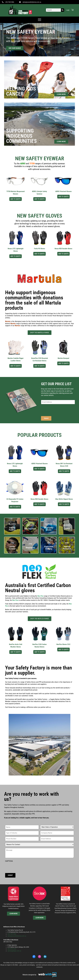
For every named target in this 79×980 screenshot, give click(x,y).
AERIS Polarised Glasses (63, 191)
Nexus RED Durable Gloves (63, 249)
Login (68, 10)
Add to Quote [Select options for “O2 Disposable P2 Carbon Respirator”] (15, 507)
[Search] (63, 10)
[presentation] (57, 410)
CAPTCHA (9, 861)
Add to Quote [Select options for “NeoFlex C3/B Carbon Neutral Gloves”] (39, 652)
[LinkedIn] (45, 956)
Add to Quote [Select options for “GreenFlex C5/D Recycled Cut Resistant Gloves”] (39, 366)
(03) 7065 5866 (12, 934)
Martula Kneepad (63, 358)
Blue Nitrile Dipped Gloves (64, 499)
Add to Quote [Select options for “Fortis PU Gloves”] (39, 254)
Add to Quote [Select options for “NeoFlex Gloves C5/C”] (63, 649)
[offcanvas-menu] (39, 20)
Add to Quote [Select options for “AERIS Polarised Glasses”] (63, 197)
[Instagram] (39, 956)
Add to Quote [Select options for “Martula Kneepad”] (63, 363)
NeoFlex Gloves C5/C (63, 644)
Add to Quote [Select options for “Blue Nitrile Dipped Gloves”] (64, 504)
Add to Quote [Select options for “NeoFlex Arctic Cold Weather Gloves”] (16, 652)
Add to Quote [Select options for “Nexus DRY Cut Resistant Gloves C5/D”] (64, 471)
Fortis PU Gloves (39, 249)
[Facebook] (34, 956)
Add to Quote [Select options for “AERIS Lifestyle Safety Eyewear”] (39, 199)
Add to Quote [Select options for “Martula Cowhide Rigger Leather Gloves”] (16, 366)
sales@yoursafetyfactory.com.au (17, 936)
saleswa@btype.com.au (14, 951)
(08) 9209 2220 (12, 949)
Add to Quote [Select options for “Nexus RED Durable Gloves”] (63, 254)
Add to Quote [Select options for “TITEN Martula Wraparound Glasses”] (16, 199)
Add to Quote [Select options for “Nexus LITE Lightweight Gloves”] (16, 256)
